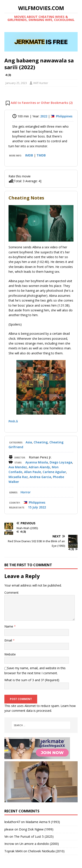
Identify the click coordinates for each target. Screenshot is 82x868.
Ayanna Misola (37, 462)
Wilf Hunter (41, 83)
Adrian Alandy (39, 467)
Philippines (64, 116)
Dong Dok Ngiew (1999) (36, 829)
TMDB (41, 155)
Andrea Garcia (40, 477)
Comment (11, 593)
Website (10, 654)
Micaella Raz (18, 477)
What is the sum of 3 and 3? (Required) (32, 680)
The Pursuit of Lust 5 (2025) (34, 836)
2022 (44, 116)
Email (9, 640)
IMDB (29, 155)
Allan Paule (32, 472)
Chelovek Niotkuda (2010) (46, 851)
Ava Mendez (18, 467)
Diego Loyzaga (61, 462)
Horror (26, 492)
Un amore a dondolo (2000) (39, 844)
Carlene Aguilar (54, 472)
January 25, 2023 (16, 83)
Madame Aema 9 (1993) (43, 822)
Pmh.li (13, 421)
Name (9, 626)
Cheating (41, 442)
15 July (33, 507)
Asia (29, 442)
